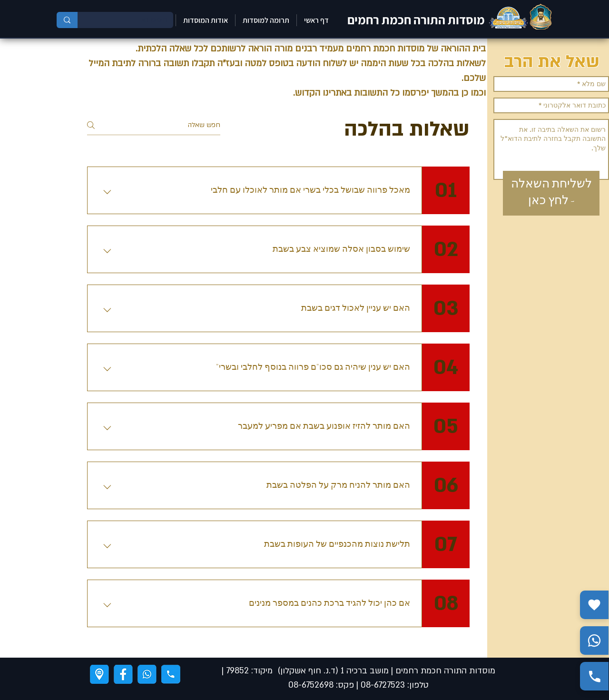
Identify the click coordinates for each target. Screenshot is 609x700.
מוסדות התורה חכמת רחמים (416, 20)
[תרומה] (594, 605)
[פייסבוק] (123, 674)
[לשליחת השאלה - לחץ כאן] (551, 193)
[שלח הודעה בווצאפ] (594, 641)
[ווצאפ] (147, 674)
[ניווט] (99, 674)
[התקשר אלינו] (594, 676)
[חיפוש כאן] (133, 20)
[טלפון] (171, 674)
